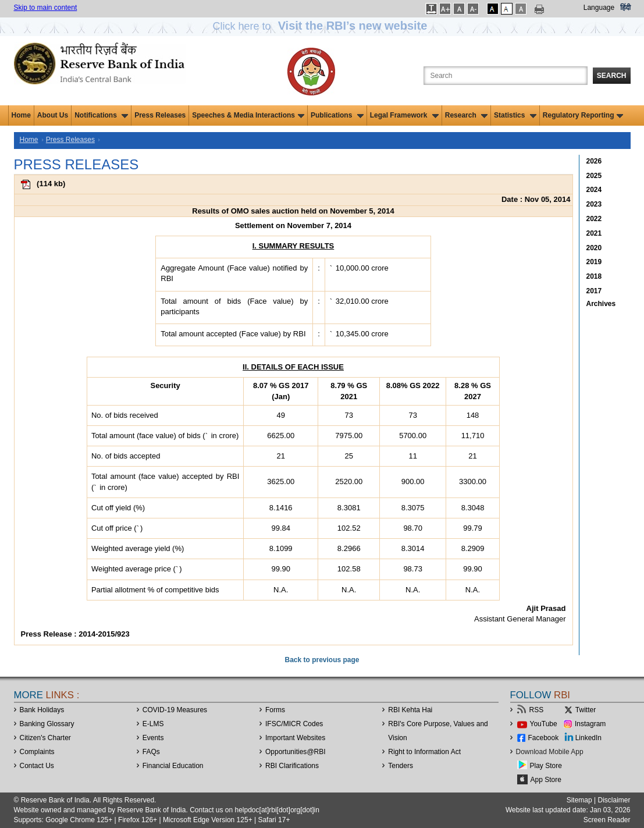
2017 (594, 291)
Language (599, 8)
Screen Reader (607, 820)
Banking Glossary (47, 724)
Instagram (590, 724)
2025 (594, 176)
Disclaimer (614, 800)
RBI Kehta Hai (410, 710)
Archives (601, 304)
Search (612, 76)
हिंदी (625, 8)
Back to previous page (322, 660)
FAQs (151, 752)
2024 (594, 190)
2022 (594, 219)
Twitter (586, 710)
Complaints (37, 752)
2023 (594, 204)
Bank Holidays (42, 710)
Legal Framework (404, 115)
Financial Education (173, 766)
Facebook (544, 738)
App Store (546, 780)
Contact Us (37, 766)
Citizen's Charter (45, 738)
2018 (594, 276)
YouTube (544, 724)
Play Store (546, 766)
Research (466, 115)
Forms (275, 710)
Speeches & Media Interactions (248, 115)
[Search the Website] (506, 76)
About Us (53, 115)
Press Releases (160, 115)
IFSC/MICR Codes (294, 724)
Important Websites (295, 738)
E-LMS (153, 724)
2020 (594, 248)
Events (153, 738)
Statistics (515, 115)
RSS (537, 710)
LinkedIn (588, 738)
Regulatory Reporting (583, 115)
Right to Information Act (424, 752)
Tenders (401, 766)
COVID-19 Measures (175, 710)
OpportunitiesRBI (296, 752)
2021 (594, 233)
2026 (594, 161)
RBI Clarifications (292, 766)
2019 (594, 262)
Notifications (101, 115)
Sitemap (579, 800)
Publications (337, 115)
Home (21, 115)
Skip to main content (46, 8)
